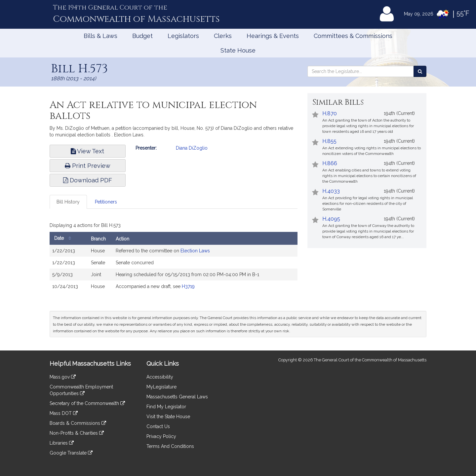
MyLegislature (161, 387)
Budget (142, 36)
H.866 (330, 163)
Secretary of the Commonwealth (87, 403)
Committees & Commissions (353, 36)
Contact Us (158, 426)
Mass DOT (64, 413)
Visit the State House (168, 417)
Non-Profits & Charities (77, 433)
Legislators (183, 36)
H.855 (329, 141)
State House (238, 50)
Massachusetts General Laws (177, 397)
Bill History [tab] (68, 202)
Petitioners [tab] (106, 202)
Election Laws (195, 251)
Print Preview (88, 166)
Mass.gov (63, 377)
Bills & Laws (100, 36)
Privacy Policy (161, 436)
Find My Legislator (166, 407)
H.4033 (331, 191)
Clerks (223, 36)
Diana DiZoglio (192, 148)
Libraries (62, 443)
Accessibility (160, 377)
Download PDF (88, 180)
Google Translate (71, 453)
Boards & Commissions (78, 423)
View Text (87, 151)
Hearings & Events (273, 36)
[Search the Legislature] (420, 71)
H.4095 (331, 219)
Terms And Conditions (170, 446)
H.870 (330, 113)
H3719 (188, 286)
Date (64, 238)
